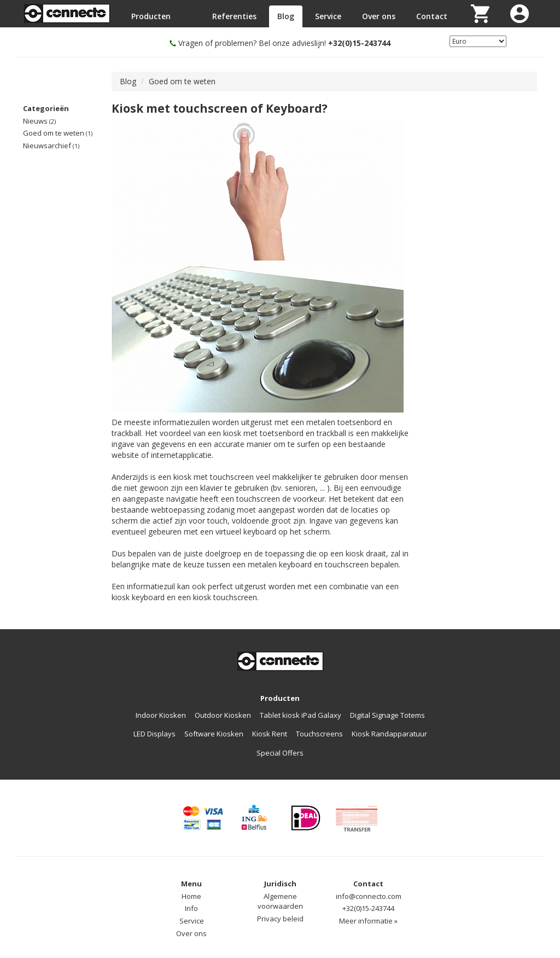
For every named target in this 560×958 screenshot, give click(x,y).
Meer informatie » (368, 921)
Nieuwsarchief (51, 146)
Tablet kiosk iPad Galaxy (301, 715)
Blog (286, 16)
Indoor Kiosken (161, 715)
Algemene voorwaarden (280, 901)
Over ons (379, 16)
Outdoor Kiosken (223, 715)
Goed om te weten (58, 133)
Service (328, 16)
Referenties (234, 16)
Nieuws (39, 121)
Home (191, 896)
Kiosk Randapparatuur (389, 734)
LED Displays (154, 734)
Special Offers (280, 753)
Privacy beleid (280, 919)
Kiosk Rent (270, 734)
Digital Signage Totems (387, 715)
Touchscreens (319, 734)
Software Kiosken (214, 734)
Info (191, 908)
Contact (432, 16)
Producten (151, 16)
